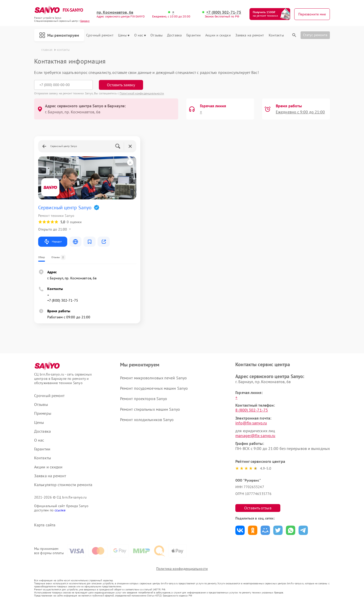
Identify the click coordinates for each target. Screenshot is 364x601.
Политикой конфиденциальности (142, 93)
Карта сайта (45, 525)
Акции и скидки (218, 35)
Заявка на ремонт (250, 35)
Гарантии (194, 35)
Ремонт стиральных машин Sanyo (150, 409)
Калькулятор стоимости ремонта (63, 485)
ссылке (60, 510)
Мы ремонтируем (59, 35)
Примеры (43, 413)
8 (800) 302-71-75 (252, 410)
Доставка (174, 35)
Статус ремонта (315, 35)
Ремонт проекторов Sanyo (144, 399)
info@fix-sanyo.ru (251, 423)
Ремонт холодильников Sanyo (147, 420)
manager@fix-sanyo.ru (255, 436)
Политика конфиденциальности (182, 569)
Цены (124, 35)
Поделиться (240, 530)
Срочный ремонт (100, 35)
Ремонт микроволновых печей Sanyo (153, 378)
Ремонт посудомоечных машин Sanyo (154, 388)
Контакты (276, 35)
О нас (140, 35)
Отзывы (156, 35)
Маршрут (53, 242)
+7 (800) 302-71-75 (224, 12)
